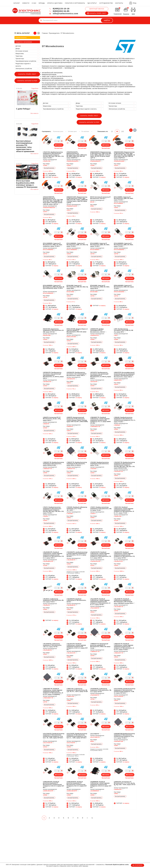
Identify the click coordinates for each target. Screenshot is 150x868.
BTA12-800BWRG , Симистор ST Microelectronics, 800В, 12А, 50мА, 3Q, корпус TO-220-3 (77, 245)
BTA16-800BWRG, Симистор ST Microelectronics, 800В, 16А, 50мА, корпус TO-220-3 (124, 245)
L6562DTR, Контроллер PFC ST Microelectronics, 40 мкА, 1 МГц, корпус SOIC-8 (52, 419)
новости (26, 3)
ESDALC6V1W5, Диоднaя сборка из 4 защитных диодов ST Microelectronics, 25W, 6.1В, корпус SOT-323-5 (77, 331)
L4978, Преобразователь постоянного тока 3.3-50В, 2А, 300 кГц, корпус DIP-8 (124, 330)
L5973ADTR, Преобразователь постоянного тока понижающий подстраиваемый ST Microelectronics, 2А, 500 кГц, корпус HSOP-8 (101, 375)
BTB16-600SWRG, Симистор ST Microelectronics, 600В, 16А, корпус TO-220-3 (124, 287)
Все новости (34, 113)
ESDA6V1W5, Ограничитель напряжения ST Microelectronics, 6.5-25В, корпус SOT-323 (53, 330)
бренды (42, 3)
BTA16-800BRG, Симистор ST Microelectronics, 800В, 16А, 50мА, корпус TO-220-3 (100, 245)
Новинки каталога (21, 38)
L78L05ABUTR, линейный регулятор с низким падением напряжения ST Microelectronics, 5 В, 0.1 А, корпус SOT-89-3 (77, 554)
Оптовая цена (74, 131)
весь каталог (23, 33)
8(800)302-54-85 (58, 11)
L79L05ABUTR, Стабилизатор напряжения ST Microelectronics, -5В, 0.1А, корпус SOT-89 (101, 690)
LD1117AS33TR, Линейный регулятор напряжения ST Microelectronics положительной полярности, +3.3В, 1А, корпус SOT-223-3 (125, 691)
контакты (119, 3)
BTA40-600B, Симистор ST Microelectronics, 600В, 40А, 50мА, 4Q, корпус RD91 (77, 287)
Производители (54, 33)
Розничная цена (60, 131)
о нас (34, 3)
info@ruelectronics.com (63, 13)
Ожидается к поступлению (24, 42)
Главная (45, 33)
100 (123, 131)
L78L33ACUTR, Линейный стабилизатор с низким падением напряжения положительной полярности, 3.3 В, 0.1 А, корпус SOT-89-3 (77, 647)
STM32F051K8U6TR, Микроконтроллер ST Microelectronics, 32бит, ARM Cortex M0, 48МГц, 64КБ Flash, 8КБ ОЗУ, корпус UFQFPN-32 (77, 155)
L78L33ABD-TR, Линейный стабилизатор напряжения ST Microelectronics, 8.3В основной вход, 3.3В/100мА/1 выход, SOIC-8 (125, 601)
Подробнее (35, 88)
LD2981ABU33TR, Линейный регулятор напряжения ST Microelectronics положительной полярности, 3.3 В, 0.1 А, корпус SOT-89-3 (54, 785)
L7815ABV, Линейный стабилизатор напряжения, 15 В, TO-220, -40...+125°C (77, 509)
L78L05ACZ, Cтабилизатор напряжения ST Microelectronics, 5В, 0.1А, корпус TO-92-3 (53, 600)
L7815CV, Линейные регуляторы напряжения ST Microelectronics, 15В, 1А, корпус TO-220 (101, 509)
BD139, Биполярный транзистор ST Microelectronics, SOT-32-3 (100, 198)
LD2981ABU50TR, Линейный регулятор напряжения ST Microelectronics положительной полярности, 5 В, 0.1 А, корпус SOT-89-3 (77, 785)
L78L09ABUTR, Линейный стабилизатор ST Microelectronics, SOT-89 (76, 600)
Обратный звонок (97, 9)
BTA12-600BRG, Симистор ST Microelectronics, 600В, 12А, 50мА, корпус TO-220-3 (124, 198)
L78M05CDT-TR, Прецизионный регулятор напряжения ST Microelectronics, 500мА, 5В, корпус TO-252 (100, 646)
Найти (107, 20)
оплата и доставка (55, 3)
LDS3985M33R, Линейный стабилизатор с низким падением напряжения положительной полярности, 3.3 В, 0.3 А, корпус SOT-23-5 (101, 785)
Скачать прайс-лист (97, 13)
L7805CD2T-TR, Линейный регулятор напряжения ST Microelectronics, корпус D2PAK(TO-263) (53, 464)
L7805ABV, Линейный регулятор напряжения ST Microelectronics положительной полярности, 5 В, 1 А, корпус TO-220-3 (125, 420)
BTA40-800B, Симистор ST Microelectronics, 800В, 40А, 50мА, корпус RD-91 (100, 287)
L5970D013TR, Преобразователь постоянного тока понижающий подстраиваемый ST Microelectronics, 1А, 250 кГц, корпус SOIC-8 (53, 375)
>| (95, 818)
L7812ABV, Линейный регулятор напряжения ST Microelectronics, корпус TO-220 (100, 464)
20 (112, 131)
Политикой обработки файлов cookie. (117, 865)
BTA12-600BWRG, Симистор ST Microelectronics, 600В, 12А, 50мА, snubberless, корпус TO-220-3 (53, 245)
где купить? (92, 3)
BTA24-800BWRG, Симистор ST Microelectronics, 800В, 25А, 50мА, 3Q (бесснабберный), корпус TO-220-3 (54, 288)
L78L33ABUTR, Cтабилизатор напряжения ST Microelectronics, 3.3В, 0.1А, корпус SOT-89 (52, 645)
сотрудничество (106, 3)
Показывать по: (103, 131)
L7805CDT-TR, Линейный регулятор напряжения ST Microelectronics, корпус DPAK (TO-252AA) (77, 464)
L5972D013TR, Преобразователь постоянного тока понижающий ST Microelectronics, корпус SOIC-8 (77, 374)
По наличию (87, 131)
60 (118, 131)
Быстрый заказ (59, 148)
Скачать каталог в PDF (27, 81)
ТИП (39, 33)
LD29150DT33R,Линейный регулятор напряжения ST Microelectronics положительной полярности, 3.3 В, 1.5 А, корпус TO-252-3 (124, 736)
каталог (17, 3)
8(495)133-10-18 (58, 8)
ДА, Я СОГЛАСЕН (137, 865)
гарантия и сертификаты (75, 3)
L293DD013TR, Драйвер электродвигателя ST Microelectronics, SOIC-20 (98, 330)
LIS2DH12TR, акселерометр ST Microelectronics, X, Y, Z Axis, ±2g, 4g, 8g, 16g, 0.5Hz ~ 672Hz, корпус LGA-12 (125, 784)
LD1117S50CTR (96, 734)
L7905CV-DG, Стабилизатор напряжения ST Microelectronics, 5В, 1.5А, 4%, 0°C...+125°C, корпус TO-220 (77, 691)
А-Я (35, 33)
